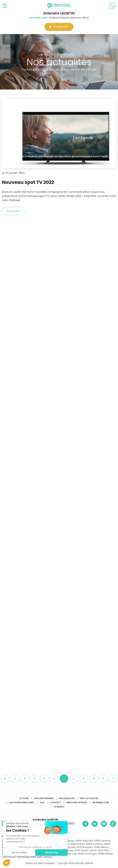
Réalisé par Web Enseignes (40, 863)
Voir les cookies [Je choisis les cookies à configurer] (19, 853)
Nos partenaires (44, 798)
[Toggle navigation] (5, 6)
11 (103, 779)
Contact (55, 803)
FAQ (42, 803)
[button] (6, 863)
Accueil (24, 798)
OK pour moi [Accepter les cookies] (51, 853)
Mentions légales (77, 803)
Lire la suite (13, 211)
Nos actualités (89, 798)
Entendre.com (101, 803)
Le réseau (59, 807)
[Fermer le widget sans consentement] (17, 823)
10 (93, 779)
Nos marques (67, 798)
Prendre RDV (59, 27)
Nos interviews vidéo (22, 803)
